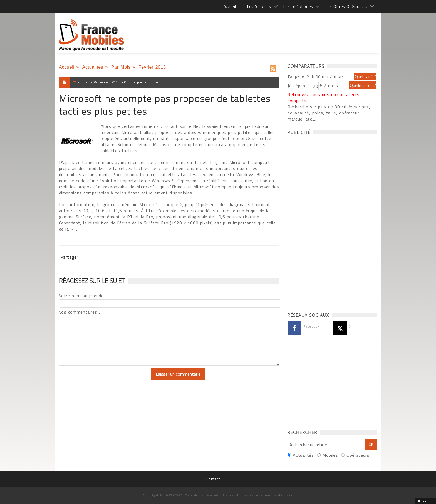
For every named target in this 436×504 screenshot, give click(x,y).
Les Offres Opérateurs (347, 6)
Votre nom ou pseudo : (83, 296)
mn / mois (333, 76)
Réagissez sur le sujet (92, 280)
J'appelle (296, 76)
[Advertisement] (276, 35)
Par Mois (121, 67)
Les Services (259, 6)
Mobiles (330, 455)
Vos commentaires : (80, 312)
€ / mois (329, 86)
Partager (69, 257)
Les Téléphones (298, 6)
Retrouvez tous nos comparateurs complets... (324, 98)
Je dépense (300, 86)
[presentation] (105, 379)
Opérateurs (358, 455)
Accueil (230, 6)
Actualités (93, 67)
